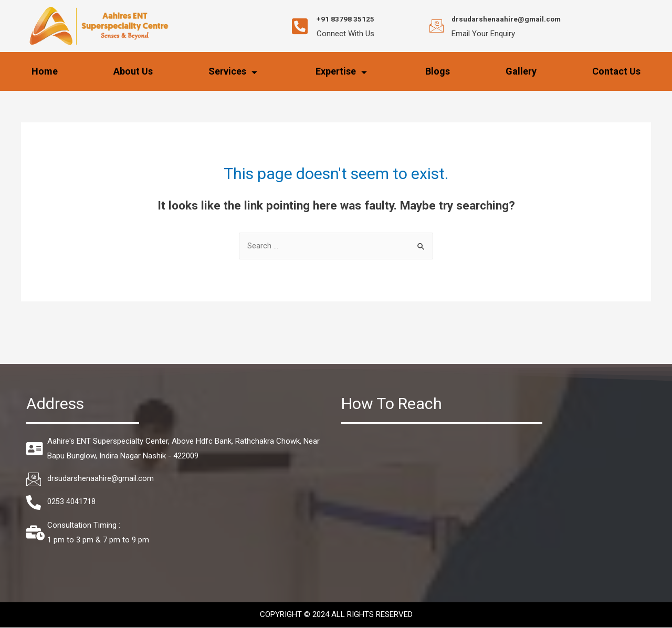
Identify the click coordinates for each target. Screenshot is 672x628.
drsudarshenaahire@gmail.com (516, 19)
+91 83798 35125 (354, 19)
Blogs (438, 71)
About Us (133, 71)
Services (234, 71)
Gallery (521, 71)
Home (45, 71)
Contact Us (616, 71)
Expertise (343, 71)
